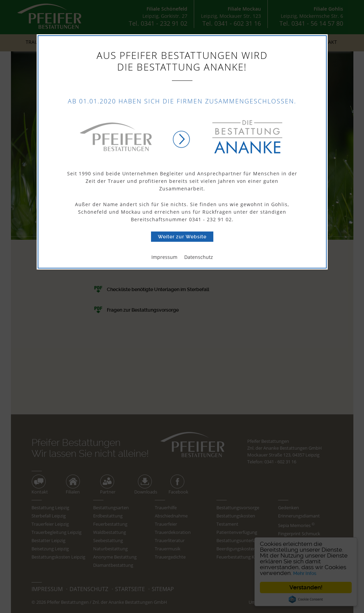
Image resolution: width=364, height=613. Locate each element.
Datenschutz (199, 257)
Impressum (164, 257)
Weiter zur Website (182, 237)
